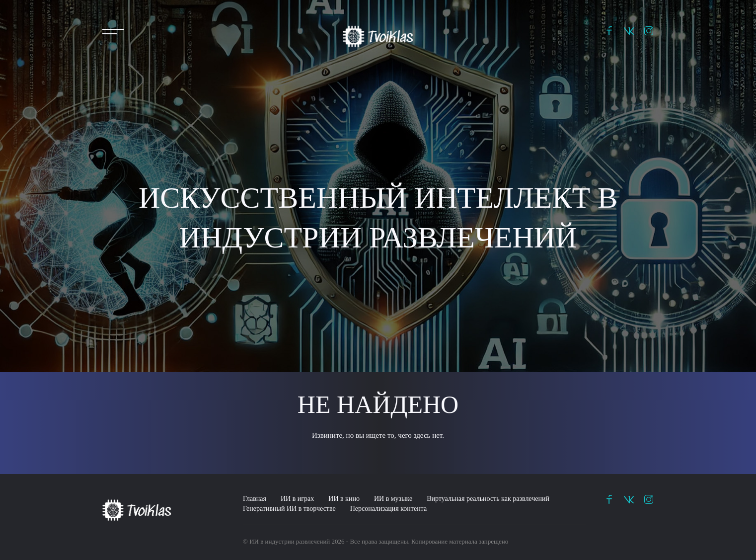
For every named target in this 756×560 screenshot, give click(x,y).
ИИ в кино (344, 499)
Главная (255, 499)
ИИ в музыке (393, 499)
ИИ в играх (297, 499)
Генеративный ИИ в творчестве (289, 509)
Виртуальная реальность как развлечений (488, 499)
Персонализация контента (388, 509)
